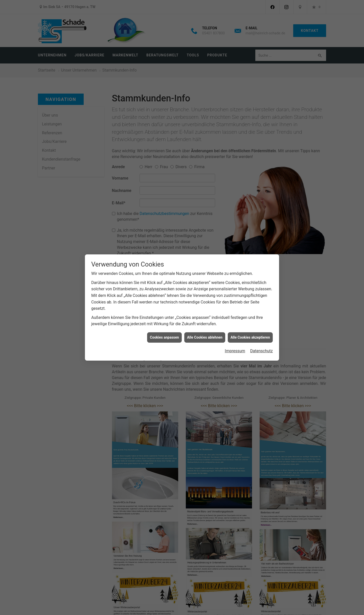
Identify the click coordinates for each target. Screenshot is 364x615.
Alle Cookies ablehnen (205, 337)
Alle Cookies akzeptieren (250, 337)
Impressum (235, 351)
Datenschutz (261, 351)
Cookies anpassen (164, 337)
